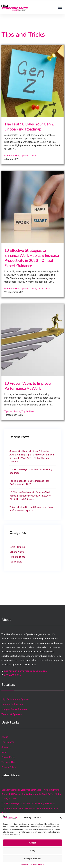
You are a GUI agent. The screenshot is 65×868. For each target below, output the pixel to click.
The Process (8, 742)
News (4, 752)
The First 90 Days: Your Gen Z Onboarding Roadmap (29, 127)
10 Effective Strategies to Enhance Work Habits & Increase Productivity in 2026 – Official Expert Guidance (31, 258)
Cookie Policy (26, 865)
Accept (32, 843)
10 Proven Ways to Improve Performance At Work (27, 386)
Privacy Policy (38, 865)
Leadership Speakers (12, 704)
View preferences (32, 859)
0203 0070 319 (12, 675)
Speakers (6, 747)
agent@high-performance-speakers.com (26, 671)
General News (12, 156)
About (5, 737)
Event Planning (17, 547)
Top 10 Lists (44, 289)
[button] (61, 818)
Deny (32, 851)
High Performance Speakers (16, 699)
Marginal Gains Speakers (14, 709)
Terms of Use (8, 762)
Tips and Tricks (28, 156)
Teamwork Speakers (12, 714)
